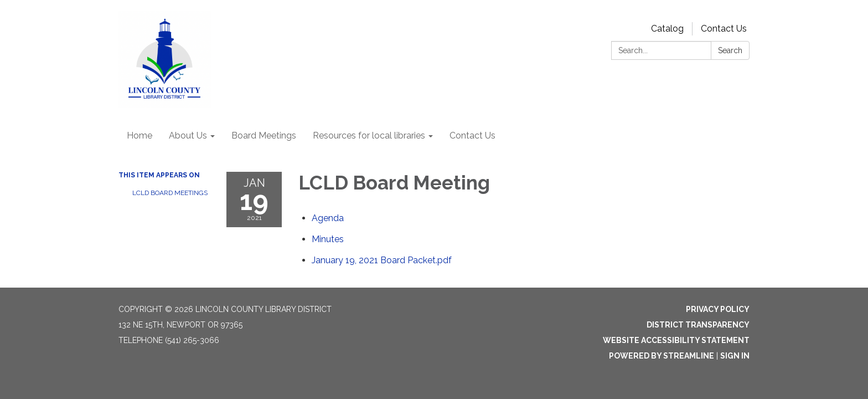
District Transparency (698, 325)
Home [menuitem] (139, 135)
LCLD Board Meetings (170, 193)
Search (730, 50)
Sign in (735, 356)
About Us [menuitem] (188, 135)
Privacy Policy (718, 309)
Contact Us (724, 29)
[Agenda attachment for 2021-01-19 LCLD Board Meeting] (328, 218)
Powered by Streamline (662, 356)
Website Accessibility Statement (676, 340)
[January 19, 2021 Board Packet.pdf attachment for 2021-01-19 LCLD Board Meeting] (382, 260)
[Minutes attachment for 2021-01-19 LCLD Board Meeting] (328, 239)
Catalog (667, 29)
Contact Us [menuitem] (472, 135)
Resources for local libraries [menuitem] (369, 135)
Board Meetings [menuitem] (264, 135)
